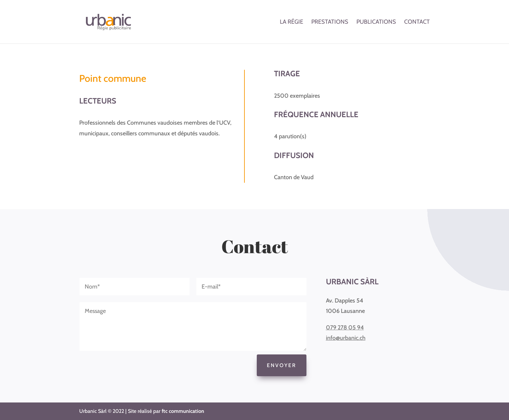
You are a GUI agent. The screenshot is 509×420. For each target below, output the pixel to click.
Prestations (330, 22)
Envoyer (282, 365)
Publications (376, 22)
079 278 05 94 (345, 327)
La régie (292, 22)
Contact (417, 22)
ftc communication (183, 411)
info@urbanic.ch (346, 338)
